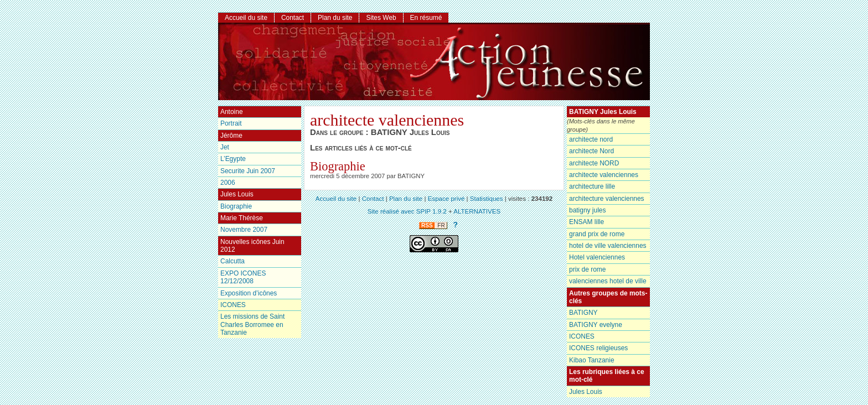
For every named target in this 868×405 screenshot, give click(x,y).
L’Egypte (233, 159)
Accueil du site (246, 18)
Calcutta (232, 261)
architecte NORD (594, 163)
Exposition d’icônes (249, 293)
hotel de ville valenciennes (608, 246)
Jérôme (231, 136)
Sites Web (381, 18)
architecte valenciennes (604, 175)
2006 (228, 183)
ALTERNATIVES (477, 211)
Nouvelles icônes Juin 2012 (252, 246)
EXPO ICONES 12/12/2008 (243, 277)
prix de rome (587, 269)
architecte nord (591, 139)
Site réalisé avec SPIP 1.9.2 (407, 211)
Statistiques (487, 199)
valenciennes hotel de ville (608, 281)
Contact (293, 18)
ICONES (582, 336)
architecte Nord (591, 151)
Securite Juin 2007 (248, 171)
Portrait (231, 123)
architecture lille (592, 186)
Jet (225, 147)
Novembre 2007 (244, 230)
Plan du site (335, 18)
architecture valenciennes (607, 199)
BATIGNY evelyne (596, 325)
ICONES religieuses (598, 348)
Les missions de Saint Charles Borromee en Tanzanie (252, 324)
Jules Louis (586, 392)
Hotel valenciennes (597, 257)
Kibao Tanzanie (592, 360)
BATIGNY (583, 313)
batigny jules (587, 210)
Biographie (338, 166)
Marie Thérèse (242, 218)
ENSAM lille (587, 222)
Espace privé (446, 199)
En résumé (426, 18)
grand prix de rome (597, 234)
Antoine (232, 112)
